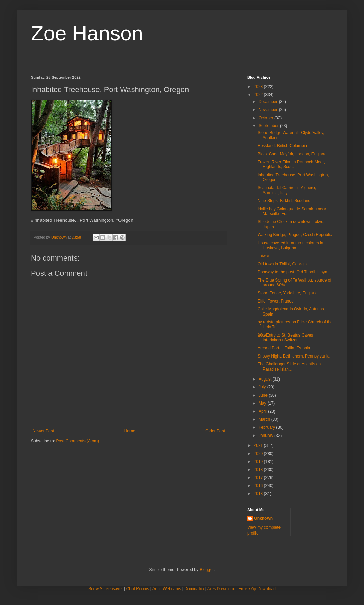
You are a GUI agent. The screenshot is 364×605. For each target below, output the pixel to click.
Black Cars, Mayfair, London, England (292, 154)
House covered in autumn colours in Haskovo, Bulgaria (290, 245)
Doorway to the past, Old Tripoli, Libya (292, 272)
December (269, 102)
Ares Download (221, 589)
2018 (259, 470)
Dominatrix (194, 589)
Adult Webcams (167, 589)
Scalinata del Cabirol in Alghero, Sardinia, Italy (287, 190)
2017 (259, 478)
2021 (259, 445)
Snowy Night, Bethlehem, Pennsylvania (293, 356)
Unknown (263, 518)
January (266, 436)
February (267, 427)
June (264, 395)
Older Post (215, 431)
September (269, 126)
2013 (259, 494)
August (266, 379)
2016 (259, 486)
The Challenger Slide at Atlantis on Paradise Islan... (289, 366)
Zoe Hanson (87, 33)
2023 (259, 87)
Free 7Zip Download (257, 589)
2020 (259, 454)
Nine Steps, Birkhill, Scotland (284, 201)
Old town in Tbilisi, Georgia (282, 264)
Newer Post (43, 431)
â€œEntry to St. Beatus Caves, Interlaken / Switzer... (286, 338)
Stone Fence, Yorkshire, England (288, 293)
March (265, 419)
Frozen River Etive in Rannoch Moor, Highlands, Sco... (291, 164)
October (266, 118)
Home (130, 431)
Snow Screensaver (106, 589)
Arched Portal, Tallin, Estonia (284, 348)
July (263, 387)
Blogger (207, 570)
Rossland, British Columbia (282, 146)
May (263, 403)
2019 (259, 462)
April (263, 411)
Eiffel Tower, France (276, 301)
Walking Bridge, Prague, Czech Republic (295, 235)
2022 (259, 95)
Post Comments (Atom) (77, 441)
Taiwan (264, 256)
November (269, 110)
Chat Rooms (138, 589)
